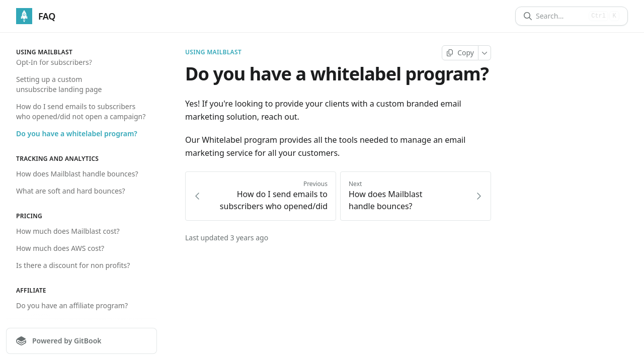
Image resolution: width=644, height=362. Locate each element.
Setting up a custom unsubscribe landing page (59, 84)
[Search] (560, 16)
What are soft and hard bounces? (71, 191)
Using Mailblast (213, 52)
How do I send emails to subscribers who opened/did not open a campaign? (81, 111)
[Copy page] (460, 53)
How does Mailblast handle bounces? (77, 174)
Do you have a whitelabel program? (77, 133)
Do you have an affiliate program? (72, 305)
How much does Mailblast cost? (68, 231)
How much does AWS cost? (60, 248)
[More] (485, 53)
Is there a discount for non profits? (73, 265)
